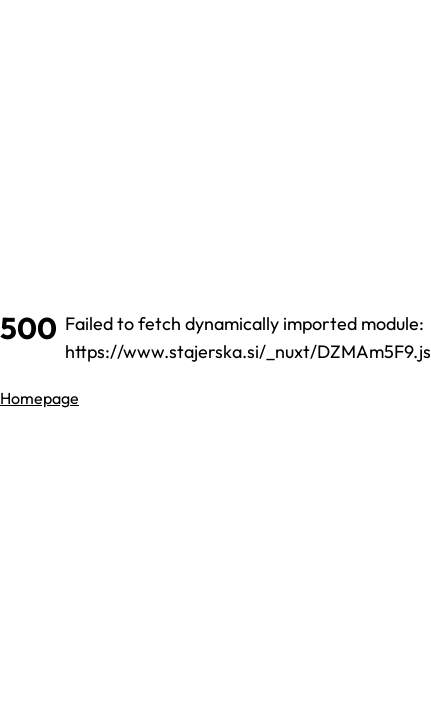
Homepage (39, 398)
